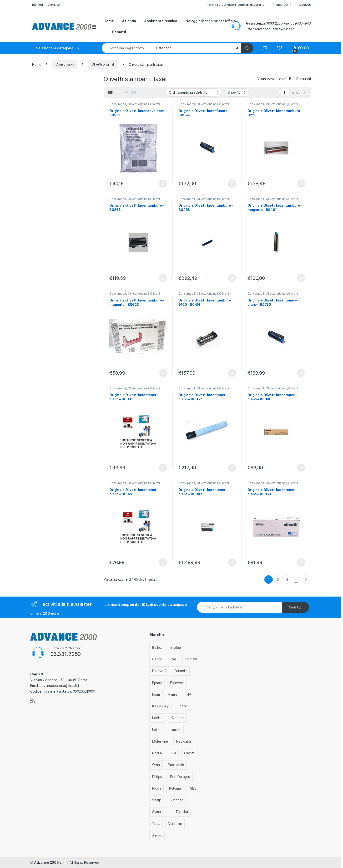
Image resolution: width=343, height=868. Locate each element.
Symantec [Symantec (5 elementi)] (160, 812)
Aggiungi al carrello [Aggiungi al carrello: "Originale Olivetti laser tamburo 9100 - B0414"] (232, 373)
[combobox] (128, 48)
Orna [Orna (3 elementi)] (156, 765)
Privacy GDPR (282, 5)
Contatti (119, 32)
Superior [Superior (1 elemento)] (176, 800)
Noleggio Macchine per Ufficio (211, 21)
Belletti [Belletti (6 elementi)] (157, 647)
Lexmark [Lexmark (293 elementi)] (174, 730)
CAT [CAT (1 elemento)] (174, 659)
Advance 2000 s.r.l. (51, 862)
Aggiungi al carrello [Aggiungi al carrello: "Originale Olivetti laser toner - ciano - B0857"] (232, 468)
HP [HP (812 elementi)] (189, 694)
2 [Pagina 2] (278, 580)
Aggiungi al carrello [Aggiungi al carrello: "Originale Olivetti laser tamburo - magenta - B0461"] (301, 278)
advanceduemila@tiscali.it (275, 29)
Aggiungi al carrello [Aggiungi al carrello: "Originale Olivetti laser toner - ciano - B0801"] (163, 468)
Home (109, 21)
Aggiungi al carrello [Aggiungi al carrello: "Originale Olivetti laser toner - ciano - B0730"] (301, 373)
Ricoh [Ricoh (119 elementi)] (156, 788)
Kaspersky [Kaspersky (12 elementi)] (160, 706)
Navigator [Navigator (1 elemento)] (184, 741)
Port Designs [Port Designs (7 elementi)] (180, 777)
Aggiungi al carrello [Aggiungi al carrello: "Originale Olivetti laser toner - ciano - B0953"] (301, 562)
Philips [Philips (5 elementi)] (157, 777)
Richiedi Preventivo (46, 5)
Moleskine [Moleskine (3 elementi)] (160, 741)
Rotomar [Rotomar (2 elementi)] (176, 788)
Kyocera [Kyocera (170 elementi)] (177, 718)
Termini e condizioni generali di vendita (236, 5)
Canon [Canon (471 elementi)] (157, 659)
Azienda (129, 21)
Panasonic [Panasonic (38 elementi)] (176, 765)
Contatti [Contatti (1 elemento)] (191, 659)
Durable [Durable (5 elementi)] (181, 671)
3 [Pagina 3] (287, 580)
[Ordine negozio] (194, 92)
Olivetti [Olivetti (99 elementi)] (189, 753)
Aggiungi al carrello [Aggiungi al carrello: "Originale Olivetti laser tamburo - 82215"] (301, 184)
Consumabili (65, 64)
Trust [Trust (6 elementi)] (156, 824)
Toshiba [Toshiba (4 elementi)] (182, 812)
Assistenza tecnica (161, 21)
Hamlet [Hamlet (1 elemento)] (173, 694)
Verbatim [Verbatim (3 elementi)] (175, 824)
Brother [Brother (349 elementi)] (176, 647)
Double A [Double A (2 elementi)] (159, 671)
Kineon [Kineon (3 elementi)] (182, 706)
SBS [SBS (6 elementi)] (193, 788)
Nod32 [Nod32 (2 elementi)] (157, 753)
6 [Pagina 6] (306, 580)
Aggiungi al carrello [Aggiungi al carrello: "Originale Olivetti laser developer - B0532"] (163, 184)
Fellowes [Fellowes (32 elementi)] (177, 683)
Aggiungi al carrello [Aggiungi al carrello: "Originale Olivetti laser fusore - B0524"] (232, 184)
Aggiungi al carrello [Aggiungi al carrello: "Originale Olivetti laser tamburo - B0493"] (232, 278)
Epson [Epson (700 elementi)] (157, 683)
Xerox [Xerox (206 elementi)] (157, 835)
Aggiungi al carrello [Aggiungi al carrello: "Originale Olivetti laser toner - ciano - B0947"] (232, 562)
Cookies (305, 5)
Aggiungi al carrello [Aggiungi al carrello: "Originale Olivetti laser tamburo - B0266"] (163, 278)
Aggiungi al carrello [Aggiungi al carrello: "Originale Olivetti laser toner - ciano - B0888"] (301, 468)
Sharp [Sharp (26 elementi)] (157, 800)
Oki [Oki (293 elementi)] (173, 753)
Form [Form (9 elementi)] (156, 694)
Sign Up (295, 607)
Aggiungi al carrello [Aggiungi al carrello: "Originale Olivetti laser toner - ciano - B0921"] (163, 562)
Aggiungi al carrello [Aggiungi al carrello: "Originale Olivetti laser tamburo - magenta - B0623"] (163, 373)
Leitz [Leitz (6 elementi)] (156, 730)
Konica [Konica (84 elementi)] (157, 718)
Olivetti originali (103, 64)
